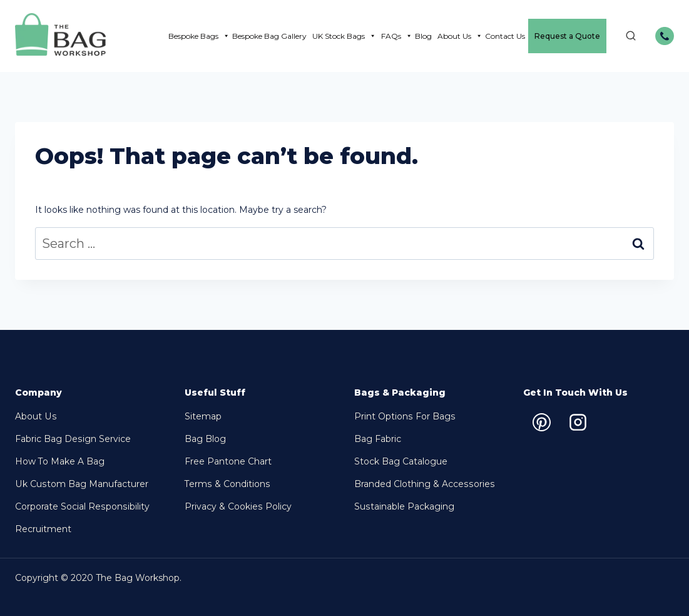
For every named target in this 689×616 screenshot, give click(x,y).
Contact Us (505, 36)
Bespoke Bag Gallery (269, 36)
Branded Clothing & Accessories (424, 484)
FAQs (397, 36)
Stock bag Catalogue (401, 461)
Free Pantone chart (228, 461)
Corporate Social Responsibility (82, 506)
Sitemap (203, 416)
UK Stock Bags (344, 36)
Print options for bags (404, 416)
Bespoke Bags (199, 36)
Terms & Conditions (227, 484)
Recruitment (43, 529)
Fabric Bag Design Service (73, 439)
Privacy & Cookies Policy (238, 506)
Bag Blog (205, 439)
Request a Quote (567, 36)
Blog (423, 36)
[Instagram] (578, 422)
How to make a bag (60, 461)
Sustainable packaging (404, 506)
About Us (460, 36)
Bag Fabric (378, 439)
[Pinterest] (541, 422)
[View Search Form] (625, 36)
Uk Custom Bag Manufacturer (81, 484)
